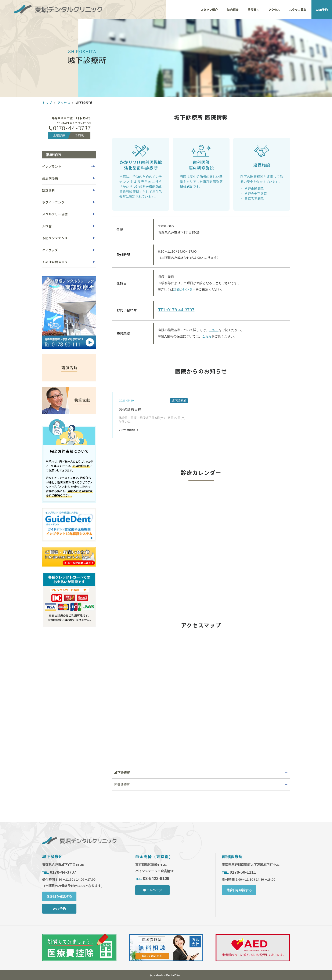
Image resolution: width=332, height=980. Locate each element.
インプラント (52, 166)
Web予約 (59, 909)
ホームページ (152, 890)
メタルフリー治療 (55, 214)
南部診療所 (122, 785)
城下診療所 (122, 773)
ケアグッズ (50, 250)
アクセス (274, 10)
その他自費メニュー (57, 262)
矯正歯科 (48, 190)
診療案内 (253, 10)
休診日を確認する (59, 897)
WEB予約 (322, 10)
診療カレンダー (185, 289)
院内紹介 (233, 10)
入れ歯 (47, 226)
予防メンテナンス (55, 238)
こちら (214, 330)
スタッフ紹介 (209, 10)
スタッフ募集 (298, 10)
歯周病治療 (50, 178)
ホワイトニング (53, 202)
